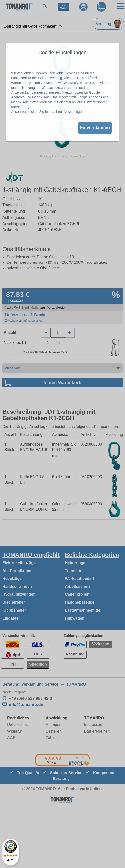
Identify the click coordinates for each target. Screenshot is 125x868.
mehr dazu (20, 107)
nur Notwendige (70, 112)
